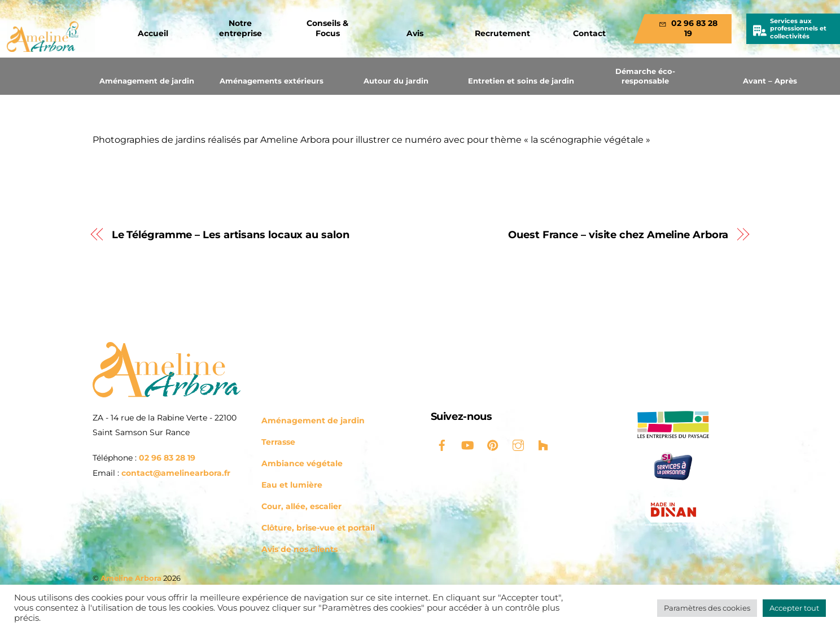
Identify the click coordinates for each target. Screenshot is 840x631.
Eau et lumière (292, 485)
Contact (589, 33)
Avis (415, 33)
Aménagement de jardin (147, 81)
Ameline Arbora (131, 578)
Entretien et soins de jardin (521, 81)
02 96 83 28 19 (688, 28)
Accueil (153, 33)
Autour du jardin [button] (396, 81)
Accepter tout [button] (794, 608)
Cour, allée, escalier (301, 506)
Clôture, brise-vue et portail (318, 528)
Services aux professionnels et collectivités (798, 29)
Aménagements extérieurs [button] (272, 81)
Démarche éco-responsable (645, 76)
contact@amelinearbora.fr (176, 473)
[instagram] (518, 444)
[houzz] (544, 444)
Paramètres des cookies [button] (707, 608)
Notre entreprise (240, 28)
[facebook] (442, 444)
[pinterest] (493, 444)
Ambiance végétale (302, 463)
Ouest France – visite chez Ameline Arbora (618, 235)
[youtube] (467, 444)
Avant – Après (770, 81)
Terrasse (278, 442)
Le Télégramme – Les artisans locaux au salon (231, 235)
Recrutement (502, 33)
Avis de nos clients (299, 549)
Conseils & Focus (327, 28)
